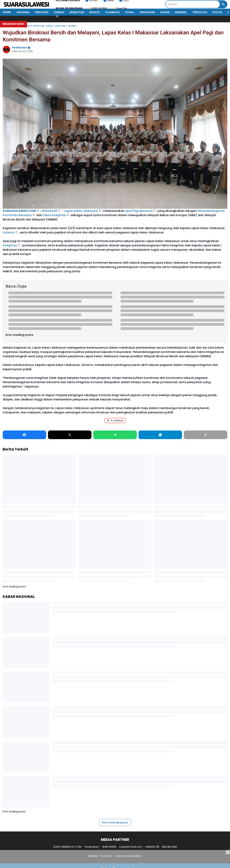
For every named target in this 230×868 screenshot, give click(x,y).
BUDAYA (95, 12)
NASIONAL (23, 12)
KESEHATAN (77, 12)
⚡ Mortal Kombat (69, 16)
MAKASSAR (49, 211)
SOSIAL (130, 12)
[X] (70, 435)
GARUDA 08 (152, 847)
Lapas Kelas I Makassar (81, 211)
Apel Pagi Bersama (139, 211)
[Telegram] (115, 435)
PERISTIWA (42, 12)
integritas (10, 245)
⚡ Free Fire (120, 8)
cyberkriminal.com (131, 847)
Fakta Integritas (54, 215)
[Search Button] (223, 4)
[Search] (193, 4)
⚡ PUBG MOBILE (98, 8)
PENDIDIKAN (147, 12)
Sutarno (9, 232)
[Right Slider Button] (226, 12)
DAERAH (59, 12)
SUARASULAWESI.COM (19, 211)
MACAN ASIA (169, 847)
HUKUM (165, 12)
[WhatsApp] (160, 435)
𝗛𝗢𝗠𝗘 (7, 12)
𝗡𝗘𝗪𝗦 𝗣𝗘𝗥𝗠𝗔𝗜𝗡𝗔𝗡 (69, 8)
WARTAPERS (109, 847)
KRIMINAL (181, 12)
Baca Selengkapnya (115, 822)
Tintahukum (92, 847)
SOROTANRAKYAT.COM (67, 847)
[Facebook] (24, 435)
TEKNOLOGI (200, 12)
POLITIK (217, 12)
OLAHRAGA (112, 12)
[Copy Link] (206, 435)
